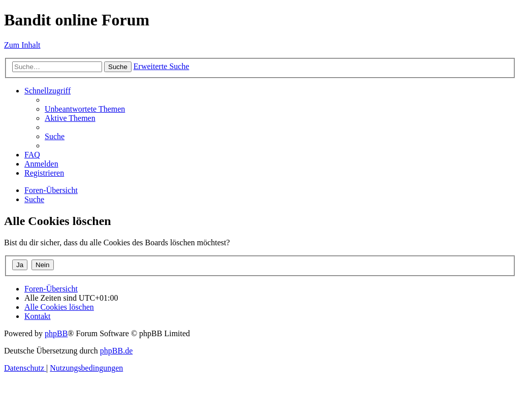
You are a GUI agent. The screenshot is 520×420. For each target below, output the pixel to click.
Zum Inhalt (22, 45)
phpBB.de (116, 351)
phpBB (56, 333)
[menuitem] (85, 109)
